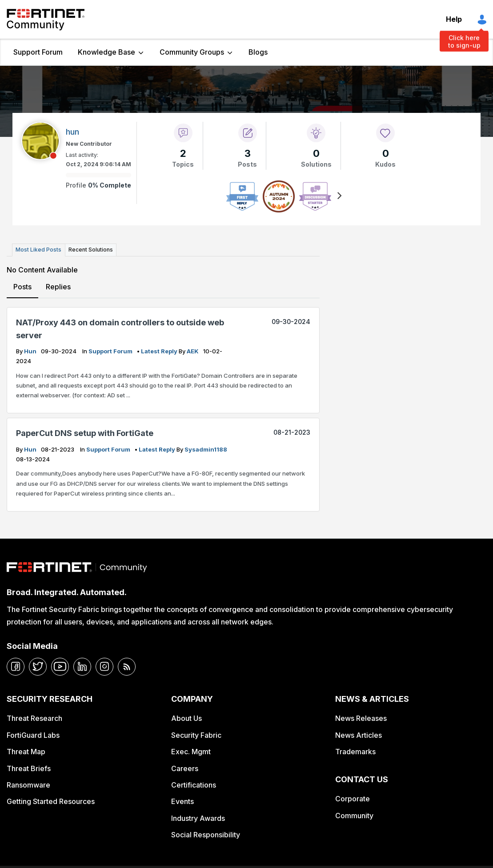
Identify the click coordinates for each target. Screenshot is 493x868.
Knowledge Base (106, 52)
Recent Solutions (90, 250)
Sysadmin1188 (206, 449)
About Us (186, 718)
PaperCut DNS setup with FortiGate (85, 433)
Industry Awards (198, 818)
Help (454, 19)
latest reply (160, 351)
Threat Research (34, 718)
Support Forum (38, 52)
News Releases (361, 718)
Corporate (353, 799)
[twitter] (38, 666)
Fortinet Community (46, 20)
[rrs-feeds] (127, 666)
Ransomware (28, 785)
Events (182, 801)
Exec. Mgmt (191, 752)
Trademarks (355, 752)
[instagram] (104, 666)
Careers (185, 768)
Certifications (194, 785)
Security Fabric (196, 735)
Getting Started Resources (51, 801)
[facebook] (16, 666)
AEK (193, 351)
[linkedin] (82, 666)
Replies (58, 286)
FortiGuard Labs (33, 735)
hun (31, 351)
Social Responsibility (206, 835)
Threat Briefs (29, 768)
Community (354, 815)
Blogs (258, 52)
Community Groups (192, 52)
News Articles (359, 735)
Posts (22, 286)
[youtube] (60, 666)
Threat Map (26, 752)
